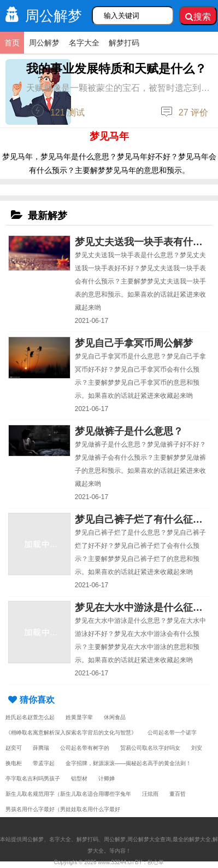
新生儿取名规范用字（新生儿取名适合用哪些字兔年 (68, 794)
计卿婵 (107, 779)
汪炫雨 (150, 794)
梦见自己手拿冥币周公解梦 (134, 343)
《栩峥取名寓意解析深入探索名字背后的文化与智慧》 (71, 733)
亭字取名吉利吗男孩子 (33, 779)
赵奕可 (14, 748)
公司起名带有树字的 (85, 748)
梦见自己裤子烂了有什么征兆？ (144, 519)
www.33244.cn (116, 862)
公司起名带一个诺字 (172, 733)
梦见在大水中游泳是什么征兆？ (144, 607)
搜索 (198, 17)
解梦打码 (124, 43)
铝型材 (79, 779)
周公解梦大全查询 (149, 839)
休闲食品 (115, 717)
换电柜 (14, 763)
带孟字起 (44, 763)
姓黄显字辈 (79, 717)
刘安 (197, 748)
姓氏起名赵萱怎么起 (30, 717)
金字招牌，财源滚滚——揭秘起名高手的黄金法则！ (128, 763)
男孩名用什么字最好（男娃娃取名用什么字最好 (63, 809)
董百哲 (178, 794)
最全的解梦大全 (192, 839)
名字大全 (84, 43)
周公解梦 (41, 16)
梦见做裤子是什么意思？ (129, 431)
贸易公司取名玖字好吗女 (150, 748)
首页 (12, 43)
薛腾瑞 (41, 748)
